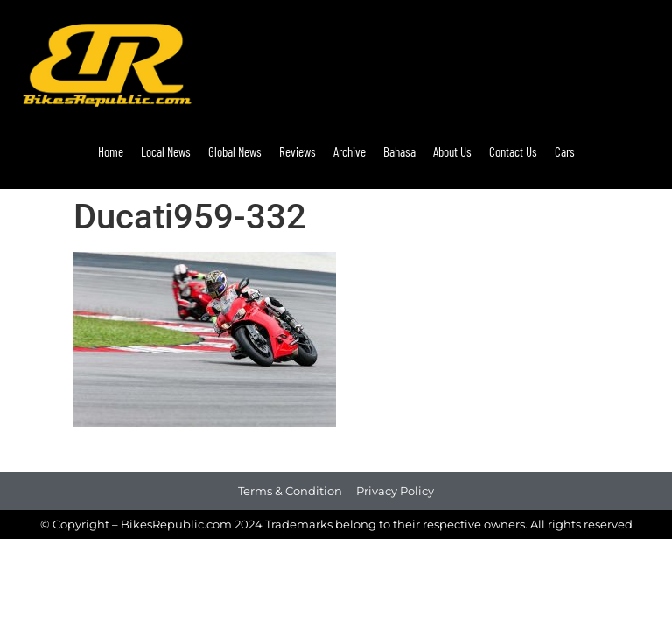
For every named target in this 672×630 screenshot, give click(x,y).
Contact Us (513, 151)
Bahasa (399, 151)
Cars (565, 151)
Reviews (297, 151)
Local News (166, 151)
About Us (452, 151)
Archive (350, 151)
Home (111, 151)
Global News (235, 151)
